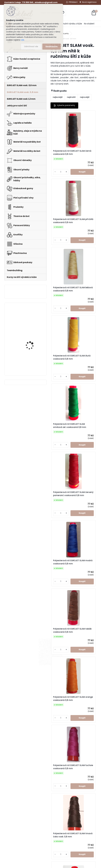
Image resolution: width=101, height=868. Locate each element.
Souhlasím (52, 47)
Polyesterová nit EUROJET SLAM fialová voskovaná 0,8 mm (87, 608)
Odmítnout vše (31, 47)
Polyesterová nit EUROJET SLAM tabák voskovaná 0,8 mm (87, 383)
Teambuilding (63, 841)
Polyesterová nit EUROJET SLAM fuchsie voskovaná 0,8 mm (88, 457)
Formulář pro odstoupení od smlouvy (88, 820)
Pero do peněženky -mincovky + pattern (31, 315)
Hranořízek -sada (30, 359)
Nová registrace (89, 2)
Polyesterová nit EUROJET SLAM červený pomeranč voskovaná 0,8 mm (86, 307)
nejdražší (71, 97)
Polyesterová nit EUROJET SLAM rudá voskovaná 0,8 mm (86, 682)
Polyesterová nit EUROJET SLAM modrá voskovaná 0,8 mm (64, 383)
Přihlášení (73, 2)
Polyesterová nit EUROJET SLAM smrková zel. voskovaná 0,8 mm (63, 307)
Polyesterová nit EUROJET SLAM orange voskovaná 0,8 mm (65, 457)
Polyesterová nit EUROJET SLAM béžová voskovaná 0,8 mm (65, 231)
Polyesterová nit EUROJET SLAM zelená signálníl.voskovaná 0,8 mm (87, 532)
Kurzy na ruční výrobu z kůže (68, 24)
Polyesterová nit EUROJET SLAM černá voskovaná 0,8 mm (64, 156)
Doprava (61, 827)
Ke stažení (89, 24)
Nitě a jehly (64, 33)
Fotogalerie (62, 824)
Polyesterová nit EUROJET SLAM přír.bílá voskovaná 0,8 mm (86, 156)
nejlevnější (58, 97)
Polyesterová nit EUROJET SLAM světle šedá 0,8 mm (75, 756)
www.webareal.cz (61, 865)
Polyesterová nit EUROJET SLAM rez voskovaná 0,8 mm (63, 682)
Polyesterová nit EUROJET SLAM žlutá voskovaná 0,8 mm (86, 231)
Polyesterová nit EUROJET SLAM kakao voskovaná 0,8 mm (64, 608)
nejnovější (85, 97)
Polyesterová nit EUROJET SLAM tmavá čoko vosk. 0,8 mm (64, 532)
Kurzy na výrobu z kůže (61, 834)
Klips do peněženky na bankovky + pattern (32, 336)
